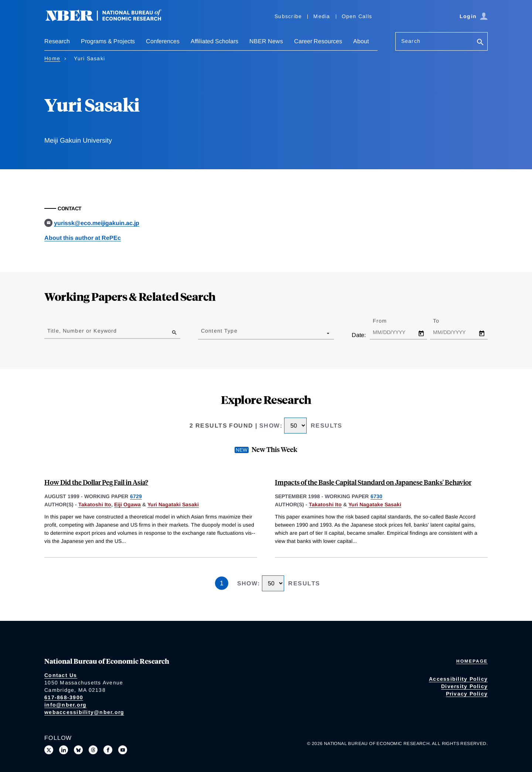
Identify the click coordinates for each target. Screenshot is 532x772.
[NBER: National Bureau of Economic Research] (109, 19)
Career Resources (318, 41)
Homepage (472, 661)
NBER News (266, 41)
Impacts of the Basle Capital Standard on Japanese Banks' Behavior (373, 482)
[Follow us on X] (49, 750)
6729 (136, 496)
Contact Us (61, 675)
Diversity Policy (464, 686)
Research (57, 41)
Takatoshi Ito (95, 504)
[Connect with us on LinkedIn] (64, 750)
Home (52, 58)
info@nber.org (65, 705)
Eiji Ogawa (127, 504)
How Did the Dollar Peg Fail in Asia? (96, 482)
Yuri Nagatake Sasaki (375, 504)
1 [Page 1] (222, 583)
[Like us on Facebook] (108, 750)
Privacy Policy (467, 694)
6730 (376, 496)
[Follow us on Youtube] (123, 750)
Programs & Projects (108, 41)
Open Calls (357, 16)
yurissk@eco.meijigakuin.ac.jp (97, 223)
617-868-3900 (64, 697)
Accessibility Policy (458, 679)
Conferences (163, 41)
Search (411, 41)
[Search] (480, 43)
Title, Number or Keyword (82, 331)
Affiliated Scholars (214, 41)
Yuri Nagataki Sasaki (173, 504)
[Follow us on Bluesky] (78, 750)
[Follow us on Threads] (93, 750)
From (386, 321)
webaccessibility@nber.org (84, 712)
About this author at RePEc (83, 238)
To (443, 321)
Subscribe (288, 16)
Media (322, 16)
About (361, 41)
